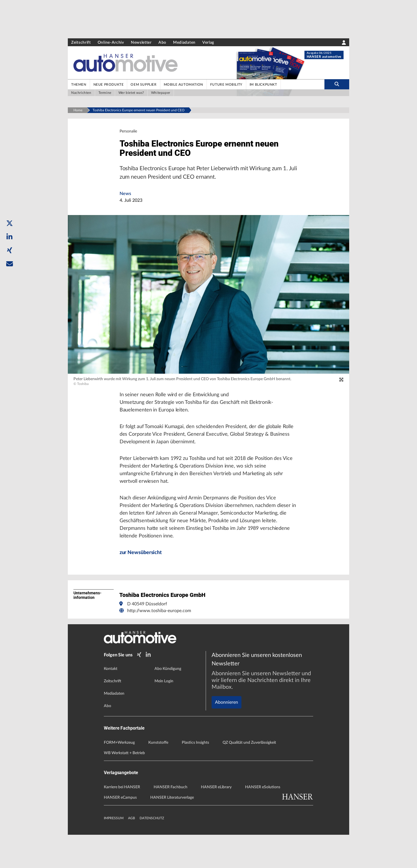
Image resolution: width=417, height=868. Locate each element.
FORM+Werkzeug (119, 776)
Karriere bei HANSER (122, 820)
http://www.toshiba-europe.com (159, 645)
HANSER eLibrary (216, 820)
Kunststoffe (158, 776)
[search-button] (337, 84)
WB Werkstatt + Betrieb (124, 786)
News (125, 214)
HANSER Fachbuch (171, 820)
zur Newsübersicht (143, 587)
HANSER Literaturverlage (172, 831)
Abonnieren (227, 716)
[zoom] (341, 400)
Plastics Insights (195, 776)
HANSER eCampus (120, 831)
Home (78, 110)
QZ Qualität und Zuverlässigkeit (249, 776)
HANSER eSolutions (263, 820)
